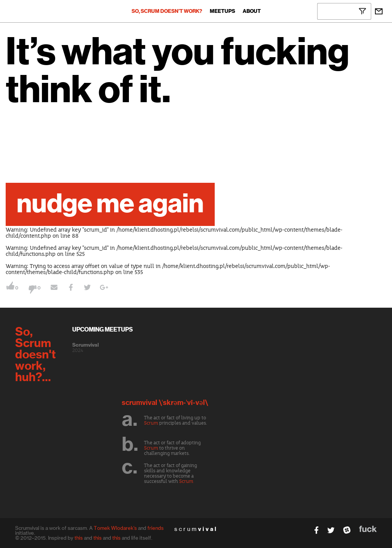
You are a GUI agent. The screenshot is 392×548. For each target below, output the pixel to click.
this (79, 538)
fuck (368, 529)
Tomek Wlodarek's (115, 528)
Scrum (151, 423)
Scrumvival (85, 345)
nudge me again (110, 204)
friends (156, 528)
